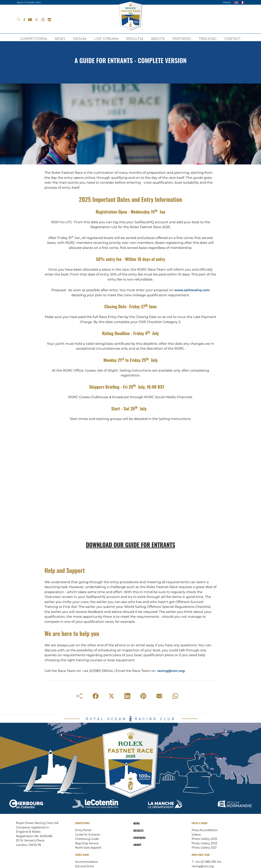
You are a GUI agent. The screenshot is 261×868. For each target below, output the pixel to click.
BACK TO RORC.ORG (29, 2)
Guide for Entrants (88, 835)
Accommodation (87, 862)
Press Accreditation (205, 830)
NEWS (137, 823)
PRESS (227, 2)
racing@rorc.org (171, 671)
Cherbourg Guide (87, 839)
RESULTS (138, 830)
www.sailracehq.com (192, 290)
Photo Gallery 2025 (204, 839)
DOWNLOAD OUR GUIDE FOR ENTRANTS (130, 545)
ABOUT (137, 845)
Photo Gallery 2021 (204, 848)
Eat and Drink (84, 866)
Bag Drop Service (87, 843)
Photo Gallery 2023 (204, 843)
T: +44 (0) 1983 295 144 (207, 862)
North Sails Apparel (88, 848)
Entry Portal (83, 830)
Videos (196, 835)
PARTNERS (140, 838)
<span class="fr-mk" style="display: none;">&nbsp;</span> (130, 490)
